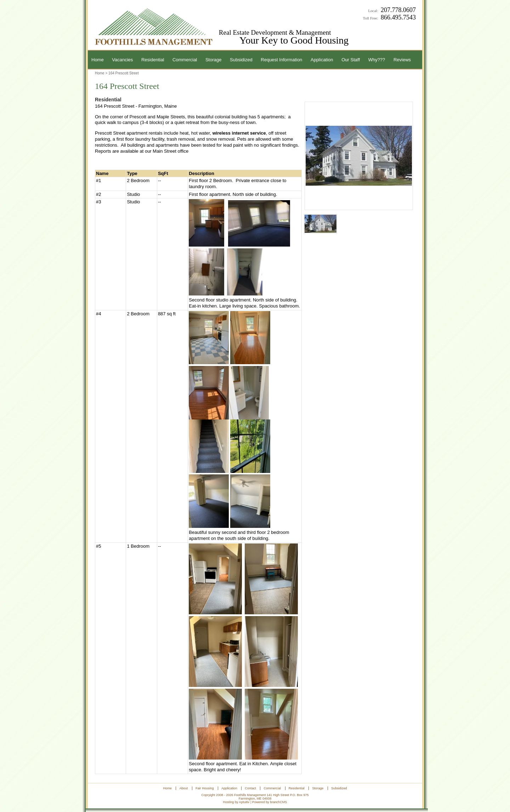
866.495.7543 (398, 17)
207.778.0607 (398, 10)
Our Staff (351, 60)
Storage (214, 60)
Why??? (377, 60)
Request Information (281, 60)
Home (98, 60)
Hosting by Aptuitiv (236, 802)
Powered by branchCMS (270, 802)
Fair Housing (205, 788)
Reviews (402, 60)
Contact (250, 788)
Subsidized (241, 60)
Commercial (185, 60)
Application (322, 60)
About (183, 788)
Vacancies (122, 60)
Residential (153, 60)
